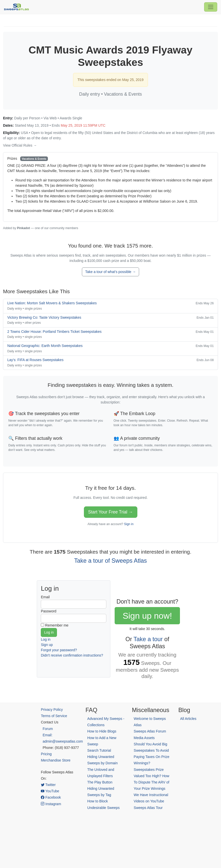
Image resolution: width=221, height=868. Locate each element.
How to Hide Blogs (102, 731)
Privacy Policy (52, 710)
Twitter (48, 785)
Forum (48, 729)
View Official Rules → (20, 145)
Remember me (57, 625)
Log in (46, 639)
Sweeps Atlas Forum (150, 731)
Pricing (46, 754)
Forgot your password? (59, 650)
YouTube (50, 791)
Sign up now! (147, 616)
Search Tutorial (99, 750)
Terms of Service (54, 716)
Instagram (51, 804)
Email (45, 597)
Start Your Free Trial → (111, 512)
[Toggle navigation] (211, 7)
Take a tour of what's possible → (110, 272)
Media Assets (144, 738)
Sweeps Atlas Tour (148, 808)
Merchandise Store (56, 760)
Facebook (51, 797)
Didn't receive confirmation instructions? (72, 655)
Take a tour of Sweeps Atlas (110, 561)
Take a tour (148, 639)
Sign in (129, 524)
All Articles (188, 719)
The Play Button (100, 782)
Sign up (47, 645)
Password (49, 611)
